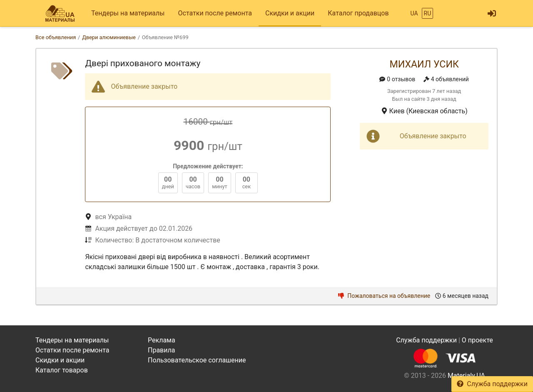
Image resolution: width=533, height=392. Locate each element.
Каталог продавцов (358, 13)
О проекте (477, 340)
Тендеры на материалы (128, 13)
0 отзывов (397, 79)
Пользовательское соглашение (197, 360)
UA (414, 13)
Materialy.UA (466, 376)
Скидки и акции (290, 13)
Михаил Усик (424, 64)
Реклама (162, 340)
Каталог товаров (62, 370)
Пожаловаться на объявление (384, 296)
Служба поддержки (492, 384)
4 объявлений (446, 79)
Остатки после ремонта (215, 13)
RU (428, 13)
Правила (161, 350)
